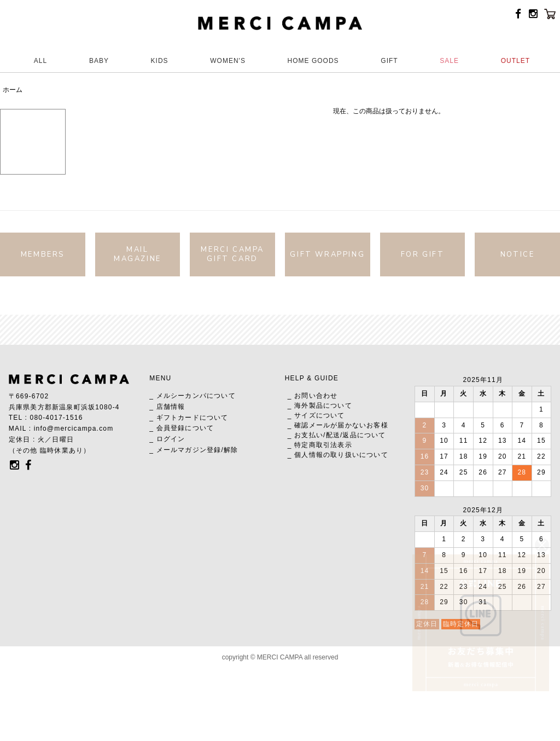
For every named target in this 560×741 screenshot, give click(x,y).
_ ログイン (167, 439)
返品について (364, 435)
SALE (449, 61)
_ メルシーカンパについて (192, 396)
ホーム (13, 90)
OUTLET (515, 61)
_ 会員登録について (182, 428)
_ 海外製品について (320, 406)
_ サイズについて (316, 415)
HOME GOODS (313, 61)
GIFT (389, 61)
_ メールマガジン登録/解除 (194, 450)
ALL (40, 61)
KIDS (160, 61)
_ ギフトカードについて (189, 418)
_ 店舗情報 (167, 407)
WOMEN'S (228, 61)
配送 (333, 435)
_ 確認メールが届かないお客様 (338, 425)
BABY (99, 61)
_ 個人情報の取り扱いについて (338, 455)
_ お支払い (305, 435)
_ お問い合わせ (313, 396)
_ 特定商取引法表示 (320, 445)
